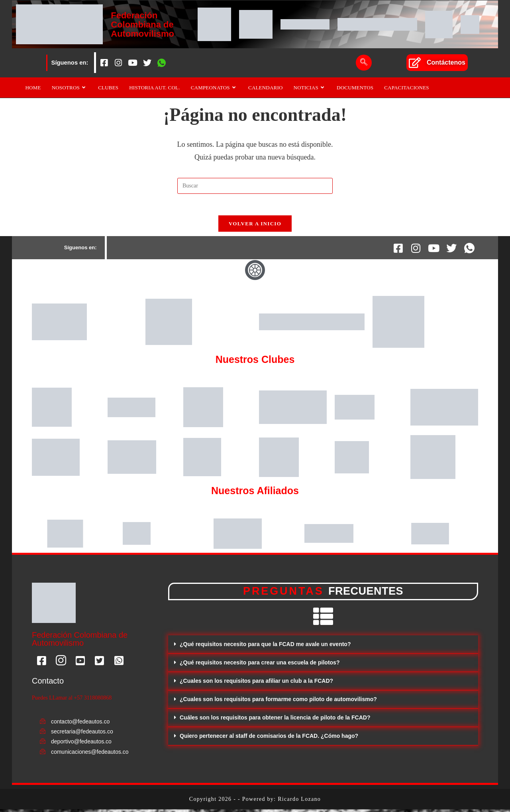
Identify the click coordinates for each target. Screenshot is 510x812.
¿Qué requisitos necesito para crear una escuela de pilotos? (260, 665)
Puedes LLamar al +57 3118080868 (72, 701)
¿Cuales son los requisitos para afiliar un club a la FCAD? (256, 684)
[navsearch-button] (364, 63)
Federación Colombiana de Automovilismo (144, 24)
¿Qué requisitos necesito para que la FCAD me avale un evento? (265, 647)
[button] (323, 647)
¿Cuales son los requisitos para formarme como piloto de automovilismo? (278, 702)
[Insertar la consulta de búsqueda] (255, 186)
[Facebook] (104, 63)
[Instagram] (118, 63)
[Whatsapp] (161, 63)
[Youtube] (133, 63)
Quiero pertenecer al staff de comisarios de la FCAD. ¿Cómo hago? (269, 739)
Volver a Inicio (255, 226)
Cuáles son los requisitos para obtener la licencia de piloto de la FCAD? (275, 720)
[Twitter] (147, 63)
